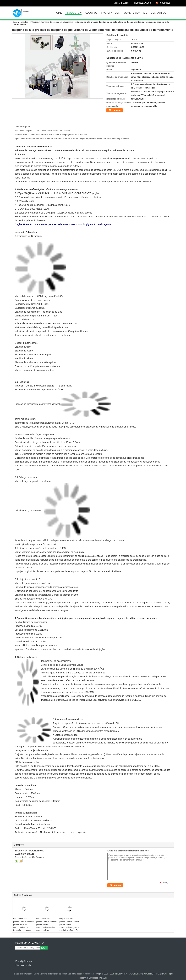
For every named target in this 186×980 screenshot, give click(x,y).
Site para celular (23, 965)
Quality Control (135, 13)
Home (58, 13)
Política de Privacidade (22, 974)
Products (72, 13)
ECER (104, 978)
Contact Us (159, 13)
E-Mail (19, 961)
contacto (116, 110)
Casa (15, 22)
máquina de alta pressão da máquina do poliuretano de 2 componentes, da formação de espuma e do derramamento (23, 926)
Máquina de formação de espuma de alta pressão (52, 22)
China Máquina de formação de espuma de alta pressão (58, 974)
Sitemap (27, 961)
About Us (91, 13)
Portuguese (166, 2)
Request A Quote (143, 3)
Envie (44, 948)
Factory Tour (111, 13)
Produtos (24, 22)
